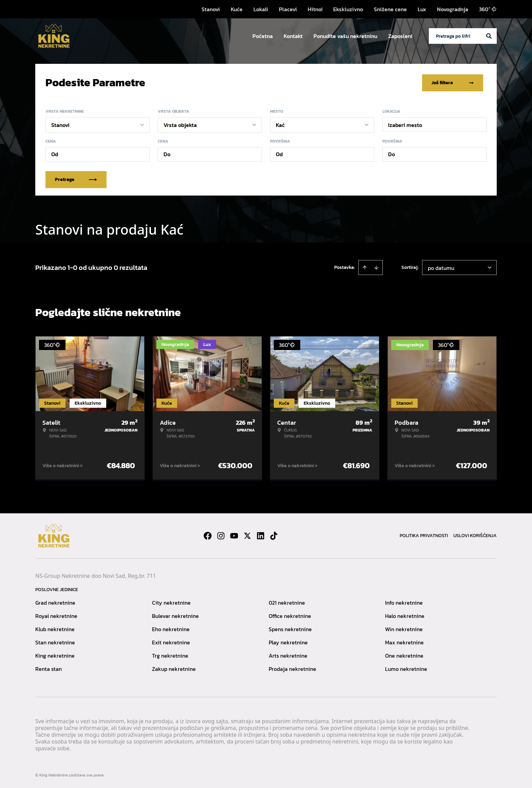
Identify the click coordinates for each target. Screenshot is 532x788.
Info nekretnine (404, 602)
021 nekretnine (287, 602)
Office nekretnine (290, 616)
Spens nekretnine (290, 629)
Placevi (288, 9)
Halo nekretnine (405, 616)
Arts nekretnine (288, 655)
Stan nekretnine (55, 642)
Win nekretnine (404, 629)
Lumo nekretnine (406, 668)
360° (488, 9)
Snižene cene (390, 9)
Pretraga (76, 179)
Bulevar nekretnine (175, 616)
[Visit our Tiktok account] (274, 535)
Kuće (237, 9)
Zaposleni (400, 36)
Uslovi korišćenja (475, 535)
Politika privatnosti (424, 535)
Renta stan (49, 668)
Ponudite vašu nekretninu (345, 36)
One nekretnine (404, 655)
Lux (422, 9)
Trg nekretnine (170, 655)
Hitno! (315, 9)
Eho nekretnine (171, 629)
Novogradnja (453, 9)
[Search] (489, 36)
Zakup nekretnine (174, 668)
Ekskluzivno (348, 9)
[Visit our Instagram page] (221, 535)
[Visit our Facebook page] (208, 535)
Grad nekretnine (55, 602)
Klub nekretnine (55, 629)
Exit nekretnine (171, 642)
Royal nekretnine (56, 616)
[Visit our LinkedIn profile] (261, 535)
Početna (263, 36)
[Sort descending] (376, 267)
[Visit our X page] (247, 535)
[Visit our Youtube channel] (234, 535)
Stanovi (211, 9)
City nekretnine (171, 602)
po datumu (441, 268)
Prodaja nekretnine (292, 668)
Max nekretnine (404, 642)
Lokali (261, 9)
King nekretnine (55, 655)
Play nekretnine (288, 642)
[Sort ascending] (365, 267)
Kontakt (293, 36)
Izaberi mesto (405, 125)
